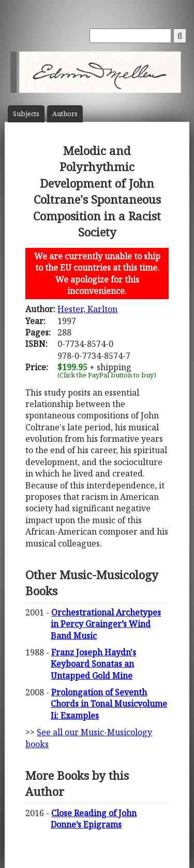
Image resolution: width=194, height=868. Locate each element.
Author (65, 114)
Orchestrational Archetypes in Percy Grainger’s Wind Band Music (106, 624)
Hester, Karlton (87, 309)
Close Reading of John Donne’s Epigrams (94, 819)
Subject (26, 114)
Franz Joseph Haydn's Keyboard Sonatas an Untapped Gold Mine (93, 664)
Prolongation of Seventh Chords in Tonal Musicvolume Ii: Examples (109, 704)
